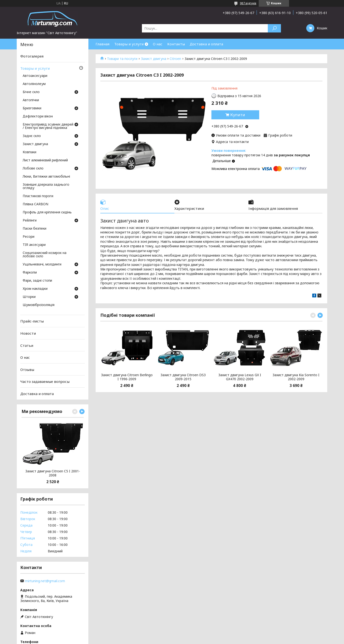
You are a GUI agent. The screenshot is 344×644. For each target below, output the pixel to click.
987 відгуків (248, 3)
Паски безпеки (35, 229)
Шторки (29, 297)
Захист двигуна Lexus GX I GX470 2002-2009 (240, 377)
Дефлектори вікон (38, 116)
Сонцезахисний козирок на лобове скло (45, 255)
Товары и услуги (129, 44)
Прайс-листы (32, 321)
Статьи (27, 345)
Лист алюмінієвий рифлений (45, 160)
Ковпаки (30, 152)
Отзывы (27, 370)
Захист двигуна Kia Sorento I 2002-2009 (296, 377)
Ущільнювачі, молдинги (42, 264)
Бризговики (32, 108)
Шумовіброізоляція (39, 305)
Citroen (175, 59)
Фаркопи (30, 273)
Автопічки (31, 100)
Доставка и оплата (206, 44)
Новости (28, 333)
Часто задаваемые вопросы (45, 381)
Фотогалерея (32, 56)
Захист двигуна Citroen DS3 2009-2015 (183, 377)
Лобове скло (33, 169)
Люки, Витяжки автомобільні (46, 177)
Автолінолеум (34, 84)
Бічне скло (31, 92)
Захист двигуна (154, 59)
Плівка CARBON (35, 204)
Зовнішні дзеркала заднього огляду (46, 186)
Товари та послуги (122, 59)
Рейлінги (30, 221)
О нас (158, 44)
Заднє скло (32, 136)
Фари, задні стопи (37, 281)
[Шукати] (274, 28)
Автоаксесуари (35, 76)
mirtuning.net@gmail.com (45, 581)
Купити (238, 115)
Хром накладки (35, 289)
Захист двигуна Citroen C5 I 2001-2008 (53, 473)
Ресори (29, 237)
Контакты (176, 44)
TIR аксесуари (34, 245)
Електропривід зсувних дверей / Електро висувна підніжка (48, 126)
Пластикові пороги (38, 196)
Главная (102, 44)
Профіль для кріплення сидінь (47, 212)
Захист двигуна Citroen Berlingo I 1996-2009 (127, 377)
